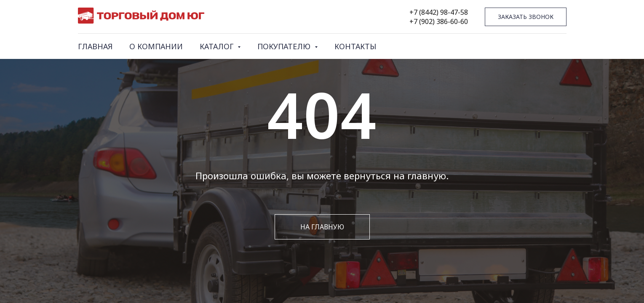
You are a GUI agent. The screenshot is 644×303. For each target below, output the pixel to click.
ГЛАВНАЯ (95, 46)
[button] (526, 17)
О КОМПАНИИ (156, 46)
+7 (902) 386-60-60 (439, 21)
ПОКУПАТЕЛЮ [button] (285, 46)
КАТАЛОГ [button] (218, 46)
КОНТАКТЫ (355, 46)
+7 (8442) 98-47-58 (439, 12)
